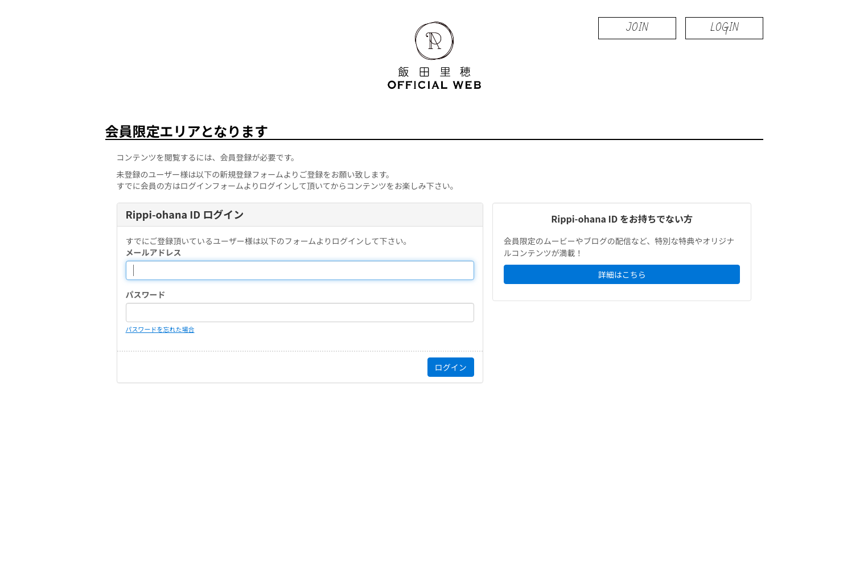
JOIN (637, 28)
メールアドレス (154, 252)
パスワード (146, 294)
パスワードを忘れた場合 (160, 329)
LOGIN (724, 28)
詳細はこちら (622, 274)
